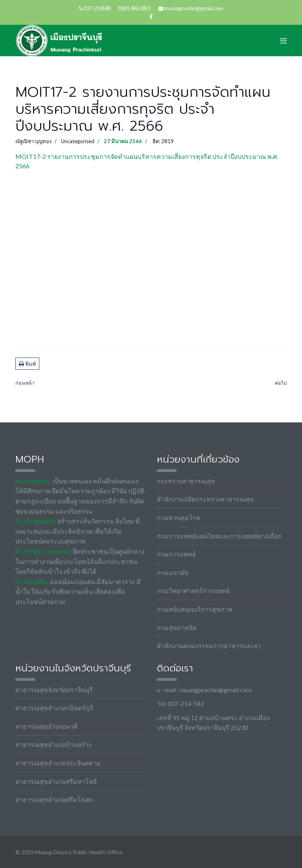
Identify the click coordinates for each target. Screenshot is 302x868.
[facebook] (151, 17)
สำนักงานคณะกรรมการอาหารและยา (209, 646)
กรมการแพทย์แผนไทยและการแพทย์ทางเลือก (219, 536)
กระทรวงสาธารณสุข (186, 481)
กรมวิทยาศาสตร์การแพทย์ (193, 591)
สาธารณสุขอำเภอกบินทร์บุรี (54, 708)
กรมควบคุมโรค (179, 517)
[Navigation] (283, 41)
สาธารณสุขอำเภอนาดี (46, 726)
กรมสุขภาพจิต (177, 628)
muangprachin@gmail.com (194, 8)
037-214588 (97, 8)
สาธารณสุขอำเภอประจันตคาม (58, 763)
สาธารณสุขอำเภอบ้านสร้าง (53, 744)
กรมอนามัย (173, 572)
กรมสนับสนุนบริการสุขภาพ (195, 609)
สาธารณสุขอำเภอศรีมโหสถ (54, 799)
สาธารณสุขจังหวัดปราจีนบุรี (54, 690)
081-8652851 (136, 8)
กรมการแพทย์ (176, 554)
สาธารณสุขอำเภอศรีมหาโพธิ (56, 781)
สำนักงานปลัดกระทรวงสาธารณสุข (205, 499)
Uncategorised (78, 141)
